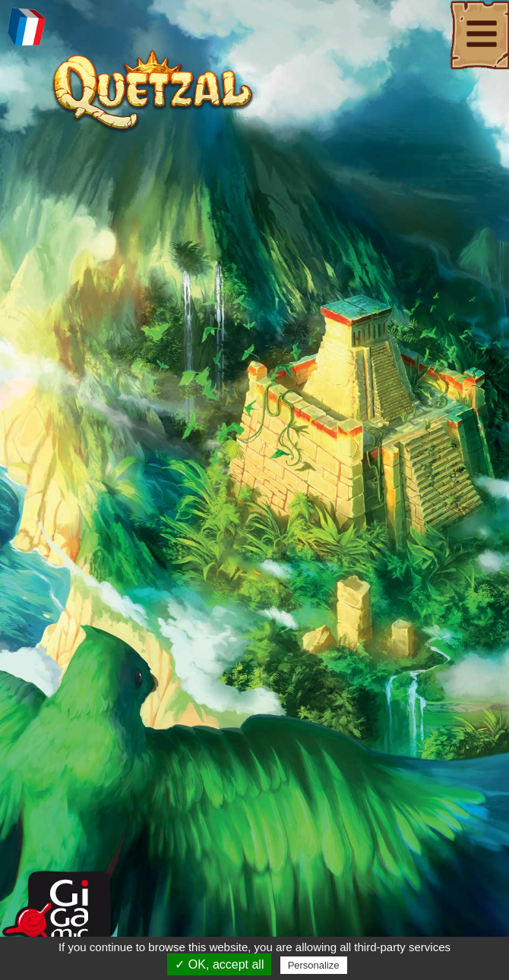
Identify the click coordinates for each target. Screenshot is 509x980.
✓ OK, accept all (219, 964)
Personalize (314, 965)
